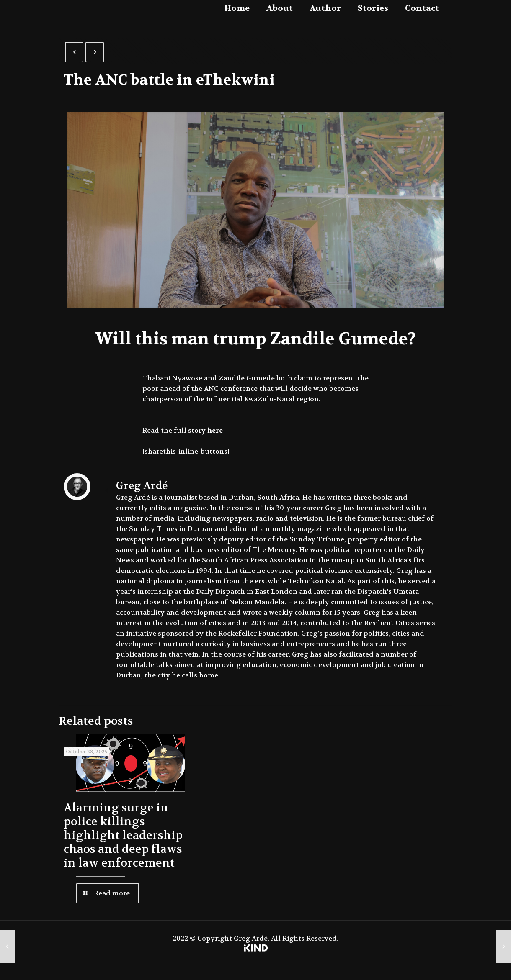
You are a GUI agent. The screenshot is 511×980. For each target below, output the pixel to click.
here (215, 430)
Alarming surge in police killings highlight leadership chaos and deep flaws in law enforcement (123, 835)
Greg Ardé (142, 486)
